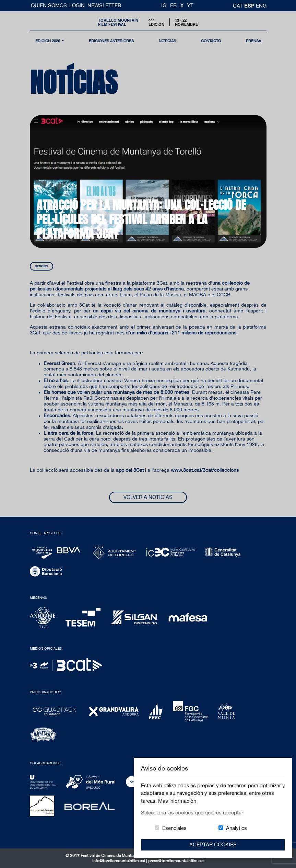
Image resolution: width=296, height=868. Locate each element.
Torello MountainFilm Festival (118, 22)
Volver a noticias (148, 497)
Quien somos (50, 5)
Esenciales (174, 828)
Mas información (177, 801)
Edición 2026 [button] (48, 41)
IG (164, 5)
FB (173, 5)
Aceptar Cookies (213, 844)
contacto (211, 41)
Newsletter (104, 5)
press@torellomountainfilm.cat (176, 861)
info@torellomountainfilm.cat (119, 861)
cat (239, 6)
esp (250, 5)
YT (190, 5)
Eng (261, 6)
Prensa (253, 41)
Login (77, 5)
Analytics (236, 828)
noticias (167, 41)
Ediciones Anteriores (111, 41)
